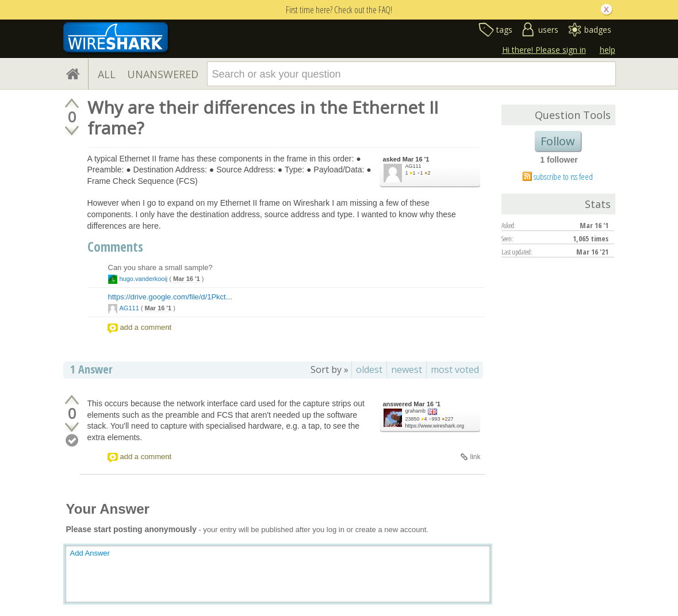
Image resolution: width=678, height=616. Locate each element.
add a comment (146, 327)
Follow (558, 141)
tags (504, 30)
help (608, 50)
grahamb (416, 411)
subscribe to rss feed (563, 176)
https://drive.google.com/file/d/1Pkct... (170, 297)
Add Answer (90, 553)
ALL (107, 74)
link (475, 457)
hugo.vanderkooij (144, 279)
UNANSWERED (163, 74)
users (548, 30)
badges (598, 30)
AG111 (413, 166)
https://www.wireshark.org (435, 426)
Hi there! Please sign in (544, 50)
